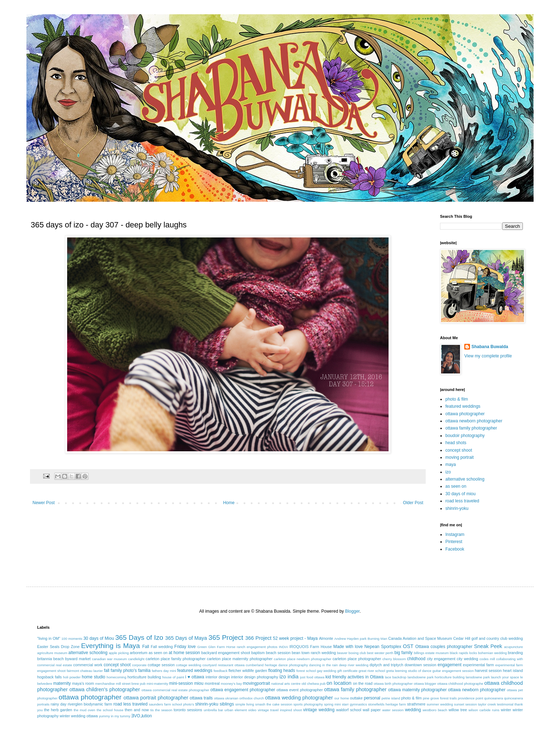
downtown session (421, 665)
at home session (184, 653)
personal (372, 698)
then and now (137, 710)
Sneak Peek (488, 646)
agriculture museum (52, 653)
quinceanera (494, 698)
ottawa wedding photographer (299, 698)
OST (408, 646)
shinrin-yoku (457, 508)
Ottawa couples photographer (444, 647)
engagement (449, 665)
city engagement (441, 659)
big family (403, 653)
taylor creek (487, 704)
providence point (471, 698)
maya (451, 465)
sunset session (465, 704)
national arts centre (286, 684)
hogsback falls (49, 677)
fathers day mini (164, 671)
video (252, 710)
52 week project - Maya (295, 638)
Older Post (413, 503)
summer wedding (440, 704)
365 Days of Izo (139, 637)
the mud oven (84, 710)
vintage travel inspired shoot (280, 710)
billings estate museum (431, 653)
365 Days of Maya (186, 638)
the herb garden (58, 710)
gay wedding (326, 671)
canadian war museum (109, 659)
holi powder (72, 677)
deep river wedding (354, 665)
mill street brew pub (131, 684)
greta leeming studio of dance (409, 671)
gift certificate (347, 671)
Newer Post (44, 503)
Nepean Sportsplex (383, 647)
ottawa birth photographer (393, 684)
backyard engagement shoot (226, 653)
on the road (363, 683)
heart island (513, 671)
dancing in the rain (324, 665)
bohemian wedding (492, 653)
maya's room (83, 683)
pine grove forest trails (440, 698)
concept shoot (459, 450)
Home (229, 503)
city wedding (467, 659)
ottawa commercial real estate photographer (175, 690)
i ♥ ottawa (195, 677)
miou (199, 683)
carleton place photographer (357, 659)
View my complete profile (488, 356)
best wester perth (380, 653)
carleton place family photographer (176, 659)
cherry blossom (394, 659)
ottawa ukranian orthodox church (239, 698)
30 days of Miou (99, 638)
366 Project (258, 638)
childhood (416, 659)
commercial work (88, 665)
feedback (221, 671)
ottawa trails (201, 698)
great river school (372, 671)
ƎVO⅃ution (142, 716)
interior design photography (255, 677)
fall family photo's (120, 671)
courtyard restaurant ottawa (224, 665)
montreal (212, 683)
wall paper (372, 710)
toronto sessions (188, 710)
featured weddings (463, 406)
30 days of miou (461, 494)
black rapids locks (463, 653)
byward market (78, 659)
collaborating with (509, 659)
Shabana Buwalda (490, 347)
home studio (94, 677)
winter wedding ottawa (79, 716)
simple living (245, 704)
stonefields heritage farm (387, 704)
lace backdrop (396, 677)
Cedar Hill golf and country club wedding (488, 638)
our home (342, 698)
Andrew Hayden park (350, 639)
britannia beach (51, 659)
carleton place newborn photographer (303, 659)
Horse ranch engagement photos (252, 647)
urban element (236, 710)
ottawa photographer (465, 414)
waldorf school (349, 710)
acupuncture (513, 647)
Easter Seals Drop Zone (58, 647)
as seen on (456, 486)
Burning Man (377, 639)
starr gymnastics (354, 704)
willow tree (458, 710)
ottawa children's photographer (105, 689)
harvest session (488, 671)
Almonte (326, 638)
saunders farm (160, 704)
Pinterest (454, 542)
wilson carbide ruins (484, 710)
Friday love (185, 647)
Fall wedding (162, 647)
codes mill (487, 659)
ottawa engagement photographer (243, 690)
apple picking (119, 653)
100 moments (72, 639)
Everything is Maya (111, 646)
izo (448, 472)
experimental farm (478, 665)
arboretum (138, 653)
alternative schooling (465, 479)
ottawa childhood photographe (460, 684)
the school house (110, 710)
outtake (356, 698)
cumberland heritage (261, 665)
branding (515, 653)
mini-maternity (157, 684)
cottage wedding (189, 665)
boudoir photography (465, 436)
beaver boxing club (352, 653)
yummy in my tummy (115, 716)
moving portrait (459, 457)
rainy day (59, 704)
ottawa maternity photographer (417, 690)
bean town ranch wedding (314, 653)
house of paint (173, 677)
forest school (306, 671)
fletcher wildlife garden (248, 671)
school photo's (183, 704)
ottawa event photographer (300, 690)
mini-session (181, 683)
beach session (278, 653)
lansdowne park (478, 677)
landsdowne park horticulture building (436, 677)
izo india (289, 677)
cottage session (161, 665)
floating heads (282, 671)
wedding (413, 710)
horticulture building (144, 677)
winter (506, 710)
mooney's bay (231, 684)
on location (339, 683)
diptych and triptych (386, 665)
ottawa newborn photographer (474, 421)
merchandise (105, 684)
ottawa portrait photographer (156, 698)
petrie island (391, 698)
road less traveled (462, 501)
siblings (227, 704)
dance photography (293, 665)
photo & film (457, 399)
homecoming (117, 677)
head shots (456, 443)
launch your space (505, 677)
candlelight (136, 659)
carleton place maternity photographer (240, 659)
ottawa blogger (425, 684)
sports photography (308, 704)
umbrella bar (213, 710)
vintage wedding (319, 710)
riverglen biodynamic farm (90, 704)
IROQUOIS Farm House (311, 647)
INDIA (284, 647)
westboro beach (435, 710)
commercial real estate (55, 665)
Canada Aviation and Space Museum (420, 638)
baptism (258, 653)
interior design (217, 677)
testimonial (505, 704)
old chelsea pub (313, 684)
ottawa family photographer (471, 428)
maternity (62, 683)
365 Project (226, 637)
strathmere (416, 704)
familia (144, 671)
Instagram (455, 534)
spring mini (332, 704)
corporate (139, 665)
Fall (146, 647)
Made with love (348, 647)
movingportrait (256, 683)
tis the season (161, 710)
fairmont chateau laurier (85, 671)
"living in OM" (49, 638)
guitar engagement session (453, 671)
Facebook (455, 549)
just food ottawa (312, 677)
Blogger (352, 611)
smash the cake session (274, 704)
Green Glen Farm (211, 647)
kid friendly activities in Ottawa (354, 677)
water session (393, 710)
